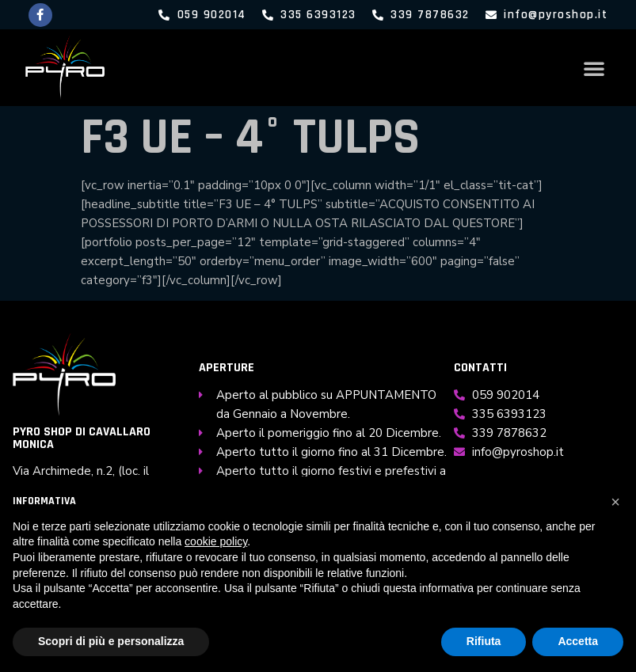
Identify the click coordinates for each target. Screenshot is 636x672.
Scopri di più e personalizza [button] (111, 641)
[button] (594, 68)
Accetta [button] (578, 641)
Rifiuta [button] (484, 641)
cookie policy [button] (216, 541)
